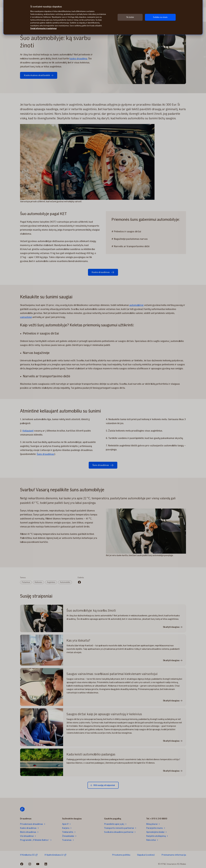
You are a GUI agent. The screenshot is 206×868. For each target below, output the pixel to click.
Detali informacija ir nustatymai (43, 28)
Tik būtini (130, 17)
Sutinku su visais (160, 17)
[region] (103, 17)
